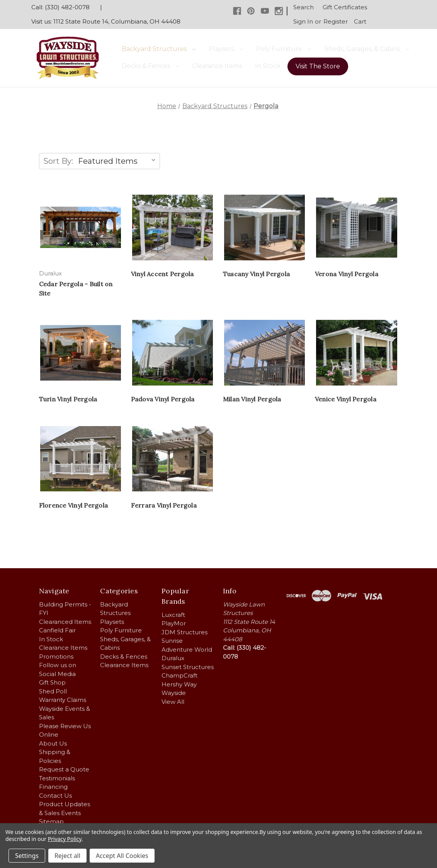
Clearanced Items (65, 622)
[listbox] (118, 161)
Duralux (173, 658)
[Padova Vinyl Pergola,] (173, 353)
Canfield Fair (57, 630)
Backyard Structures (159, 49)
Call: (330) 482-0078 (60, 7)
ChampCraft (179, 675)
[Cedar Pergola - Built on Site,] (81, 227)
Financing (53, 787)
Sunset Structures (188, 667)
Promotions (56, 657)
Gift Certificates (345, 7)
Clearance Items (217, 66)
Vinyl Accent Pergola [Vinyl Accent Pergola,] (162, 274)
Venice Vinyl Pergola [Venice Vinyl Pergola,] (346, 399)
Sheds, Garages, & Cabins (367, 49)
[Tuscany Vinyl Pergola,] (265, 227)
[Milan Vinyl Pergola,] (265, 353)
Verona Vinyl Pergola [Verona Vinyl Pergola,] (347, 274)
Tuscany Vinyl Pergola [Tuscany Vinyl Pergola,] (256, 274)
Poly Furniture (284, 49)
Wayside (174, 693)
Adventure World (187, 650)
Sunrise (172, 641)
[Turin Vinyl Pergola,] (81, 353)
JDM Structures (184, 632)
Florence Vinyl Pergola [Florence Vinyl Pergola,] (74, 505)
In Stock (268, 66)
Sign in (303, 21)
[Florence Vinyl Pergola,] (81, 459)
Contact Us (55, 796)
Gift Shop (52, 682)
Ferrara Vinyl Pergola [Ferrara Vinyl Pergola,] (164, 505)
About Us (53, 743)
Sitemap (51, 821)
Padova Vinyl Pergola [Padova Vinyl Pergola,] (163, 399)
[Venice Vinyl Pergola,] (357, 353)
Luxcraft (173, 615)
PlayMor (174, 623)
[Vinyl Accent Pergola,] (173, 227)
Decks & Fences (150, 66)
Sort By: (58, 161)
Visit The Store (318, 66)
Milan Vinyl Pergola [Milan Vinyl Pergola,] (252, 399)
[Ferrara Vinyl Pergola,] (173, 459)
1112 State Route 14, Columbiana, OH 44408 (117, 21)
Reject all (67, 856)
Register (336, 21)
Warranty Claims (63, 700)
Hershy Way (179, 684)
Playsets (226, 49)
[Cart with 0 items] (360, 22)
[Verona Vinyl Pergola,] (357, 227)
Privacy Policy (65, 839)
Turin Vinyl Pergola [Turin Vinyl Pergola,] (68, 399)
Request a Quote (64, 769)
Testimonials (57, 778)
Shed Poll (53, 691)
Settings (27, 856)
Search (304, 7)
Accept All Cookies (122, 856)
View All (173, 702)
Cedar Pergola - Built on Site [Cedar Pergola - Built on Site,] (76, 289)
